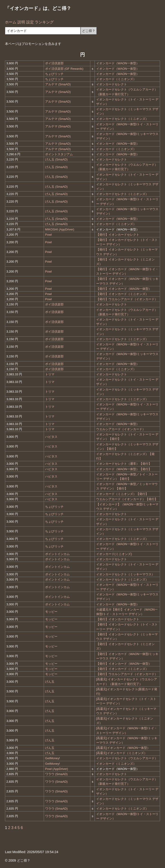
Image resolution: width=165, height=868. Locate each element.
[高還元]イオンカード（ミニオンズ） (122, 753)
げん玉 (50, 682)
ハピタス (51, 437)
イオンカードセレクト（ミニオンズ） (122, 119)
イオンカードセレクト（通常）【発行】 (124, 464)
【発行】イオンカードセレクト (118, 235)
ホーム (11, 22)
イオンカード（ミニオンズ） (116, 79)
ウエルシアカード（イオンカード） (121, 429)
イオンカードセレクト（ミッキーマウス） (125, 574)
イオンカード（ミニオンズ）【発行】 (122, 494)
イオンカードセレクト (112, 84)
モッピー (51, 612)
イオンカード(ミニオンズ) (114, 554)
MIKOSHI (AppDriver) (60, 229)
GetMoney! (53, 758)
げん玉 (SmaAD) (56, 159)
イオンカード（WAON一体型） (118, 63)
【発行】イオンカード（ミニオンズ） (122, 294)
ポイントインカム (57, 554)
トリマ (50, 374)
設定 (30, 22)
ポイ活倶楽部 (54, 63)
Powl (48, 235)
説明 (21, 22)
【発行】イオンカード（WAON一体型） (124, 289)
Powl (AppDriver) (57, 769)
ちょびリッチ (54, 74)
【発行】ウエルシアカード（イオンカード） (127, 299)
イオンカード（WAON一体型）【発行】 (124, 469)
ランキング (44, 22)
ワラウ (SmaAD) (56, 774)
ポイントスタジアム (59, 154)
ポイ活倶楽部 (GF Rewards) (64, 69)
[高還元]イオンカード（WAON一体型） (123, 748)
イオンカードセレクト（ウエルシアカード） (127, 758)
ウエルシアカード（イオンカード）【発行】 (127, 499)
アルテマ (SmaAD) (58, 84)
